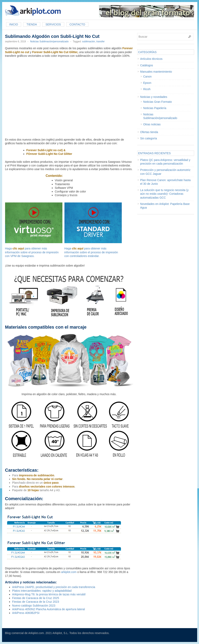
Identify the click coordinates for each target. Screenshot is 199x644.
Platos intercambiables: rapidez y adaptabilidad (42, 591)
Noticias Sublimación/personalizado (49, 42)
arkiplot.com (69, 572)
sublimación (89, 42)
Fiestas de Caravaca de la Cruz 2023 (36, 602)
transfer (101, 42)
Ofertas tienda (149, 132)
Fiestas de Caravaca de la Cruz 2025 (36, 598)
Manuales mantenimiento (156, 72)
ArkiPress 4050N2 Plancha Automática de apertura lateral (49, 609)
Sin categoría (149, 138)
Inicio (14, 24)
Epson (147, 83)
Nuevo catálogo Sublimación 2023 (34, 606)
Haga (34, 226)
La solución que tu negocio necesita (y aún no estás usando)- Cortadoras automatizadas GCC (164, 194)
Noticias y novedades (154, 97)
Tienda (32, 24)
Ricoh (147, 89)
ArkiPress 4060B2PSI (26, 613)
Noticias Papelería (155, 108)
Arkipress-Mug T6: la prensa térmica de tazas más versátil (49, 594)
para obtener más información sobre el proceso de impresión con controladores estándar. (91, 252)
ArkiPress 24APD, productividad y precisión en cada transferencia (54, 587)
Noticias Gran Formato (158, 102)
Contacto (77, 24)
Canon (147, 77)
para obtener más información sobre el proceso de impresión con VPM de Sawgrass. (32, 252)
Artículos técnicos (151, 59)
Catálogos (147, 65)
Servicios (53, 24)
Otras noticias (152, 124)
